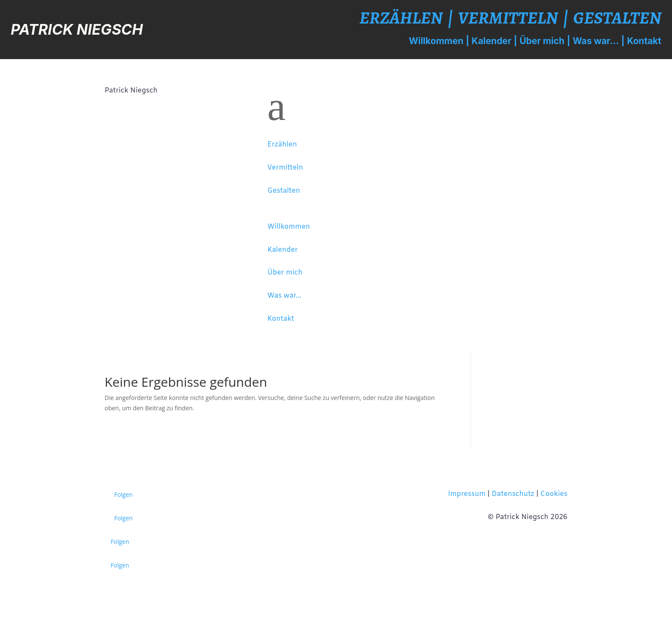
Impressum (467, 494)
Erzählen (401, 18)
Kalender (491, 41)
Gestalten (618, 18)
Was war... (596, 41)
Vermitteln (508, 18)
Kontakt (644, 41)
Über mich (542, 41)
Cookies (554, 494)
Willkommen (436, 41)
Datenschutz (513, 494)
